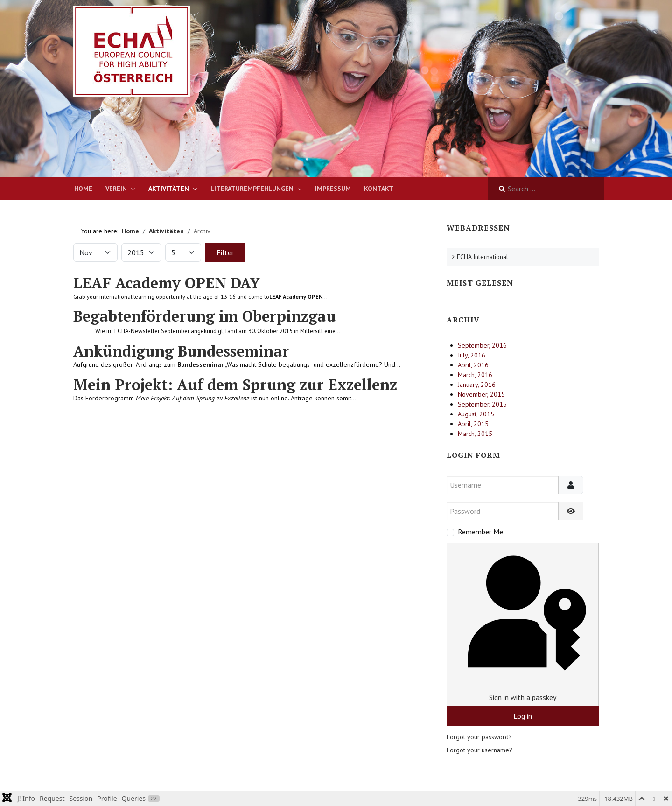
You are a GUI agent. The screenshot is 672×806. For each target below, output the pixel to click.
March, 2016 (475, 375)
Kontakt (379, 189)
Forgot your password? (479, 737)
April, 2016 (473, 365)
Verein (116, 189)
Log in (523, 716)
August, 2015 (476, 414)
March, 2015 (475, 434)
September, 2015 (482, 404)
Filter (225, 252)
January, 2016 (477, 385)
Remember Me (480, 532)
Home (83, 189)
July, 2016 (472, 355)
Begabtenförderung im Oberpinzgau (205, 316)
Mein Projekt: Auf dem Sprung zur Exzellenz (235, 385)
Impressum (333, 189)
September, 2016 (482, 345)
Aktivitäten (169, 189)
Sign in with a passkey (522, 624)
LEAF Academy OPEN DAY (167, 283)
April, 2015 (473, 424)
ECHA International (483, 257)
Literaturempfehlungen (252, 189)
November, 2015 (481, 394)
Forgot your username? (479, 750)
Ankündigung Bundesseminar (181, 351)
